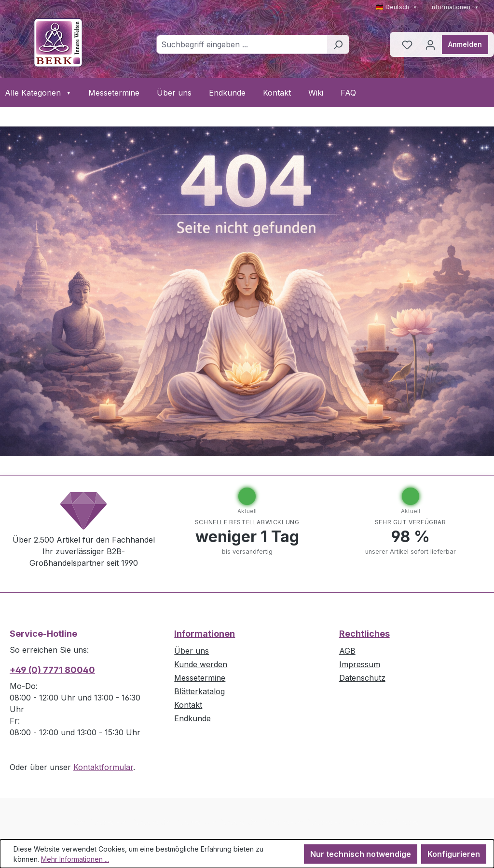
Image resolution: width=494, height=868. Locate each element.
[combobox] (242, 44)
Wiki (316, 93)
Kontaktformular (103, 767)
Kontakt (277, 93)
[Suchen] (338, 44)
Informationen (454, 7)
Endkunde (227, 93)
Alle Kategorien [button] (38, 93)
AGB (347, 651)
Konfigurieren (454, 854)
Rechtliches (364, 634)
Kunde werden (201, 664)
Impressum (360, 664)
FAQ (348, 93)
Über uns (174, 93)
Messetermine (114, 93)
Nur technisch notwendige (361, 854)
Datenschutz (362, 678)
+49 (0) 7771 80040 (52, 670)
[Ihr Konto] (430, 44)
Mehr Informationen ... (75, 859)
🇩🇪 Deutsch (397, 7)
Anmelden (465, 44)
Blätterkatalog (199, 691)
